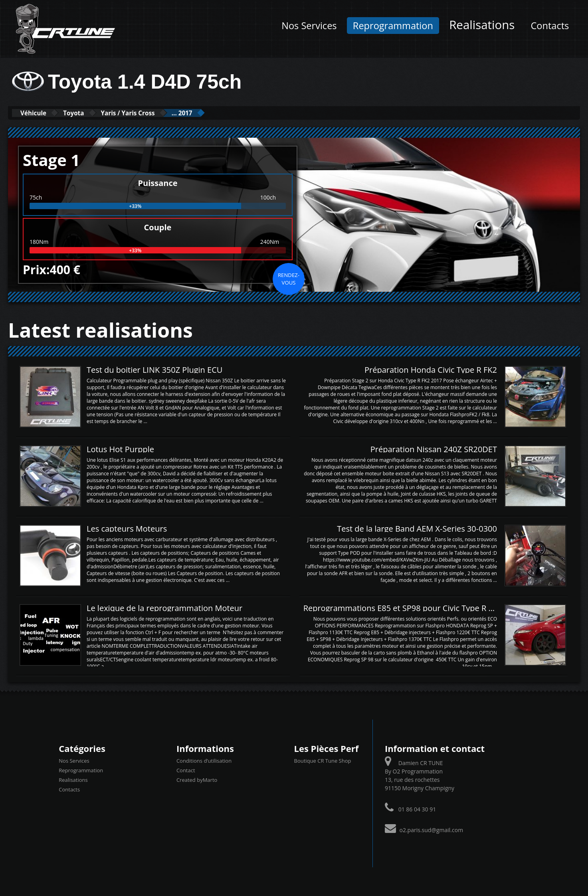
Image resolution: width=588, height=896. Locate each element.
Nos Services (309, 26)
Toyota (89, 113)
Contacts (550, 26)
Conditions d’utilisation (204, 760)
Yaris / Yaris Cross (154, 113)
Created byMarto (197, 779)
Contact (186, 770)
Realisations (482, 25)
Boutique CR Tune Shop (322, 760)
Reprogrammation (393, 26)
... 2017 (220, 113)
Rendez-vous (289, 278)
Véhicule (39, 113)
